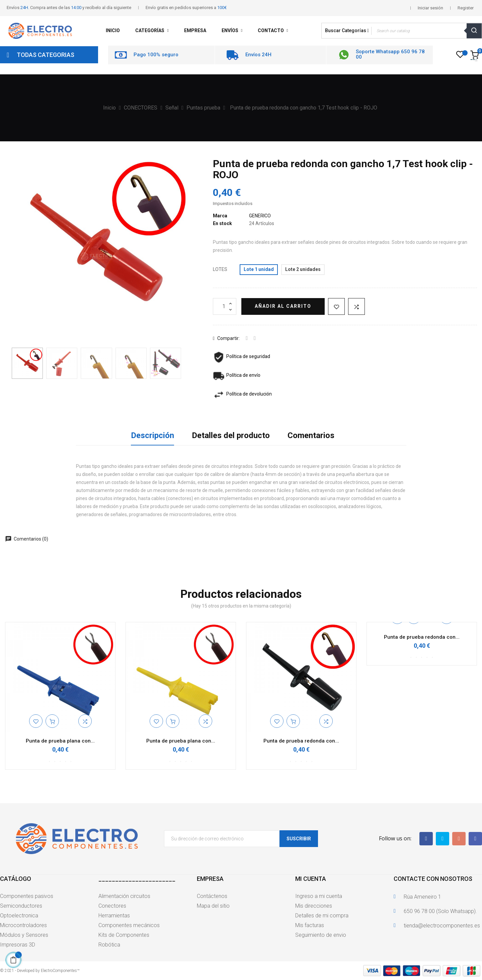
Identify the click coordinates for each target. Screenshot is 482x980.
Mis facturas (310, 925)
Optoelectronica (19, 916)
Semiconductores (21, 906)
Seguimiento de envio (321, 935)
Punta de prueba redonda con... (301, 741)
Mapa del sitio (213, 906)
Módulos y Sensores (24, 935)
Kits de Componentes (124, 935)
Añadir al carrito (283, 306)
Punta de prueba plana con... (60, 741)
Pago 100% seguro (156, 55)
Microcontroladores (23, 925)
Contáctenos (212, 896)
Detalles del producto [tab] (231, 435)
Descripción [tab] (152, 435)
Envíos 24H (258, 55)
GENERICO (260, 216)
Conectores (112, 906)
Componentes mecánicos (129, 925)
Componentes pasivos (27, 896)
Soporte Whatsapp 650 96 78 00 (390, 54)
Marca (220, 216)
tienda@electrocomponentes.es (442, 926)
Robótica (109, 945)
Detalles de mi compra (322, 916)
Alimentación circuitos (124, 896)
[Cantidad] (225, 306)
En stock (222, 223)
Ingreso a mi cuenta (319, 896)
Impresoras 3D (18, 945)
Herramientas (114, 916)
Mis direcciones (314, 906)
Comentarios (311, 435)
